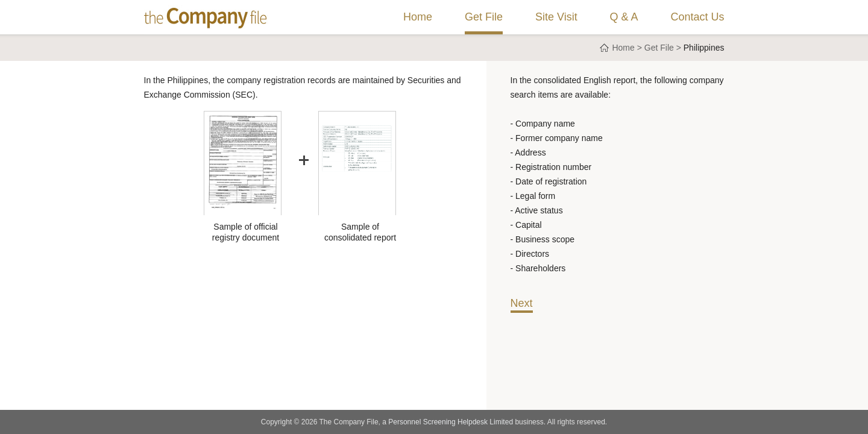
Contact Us (697, 17)
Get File (484, 17)
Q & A (624, 17)
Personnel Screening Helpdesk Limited (451, 422)
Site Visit (556, 17)
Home (418, 17)
